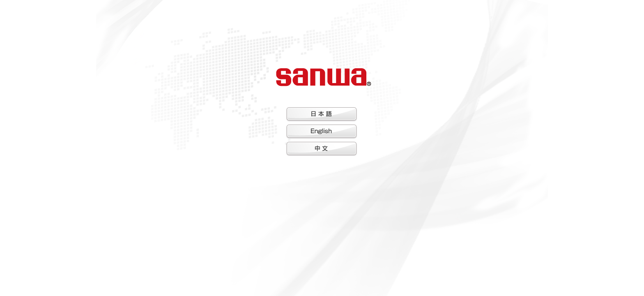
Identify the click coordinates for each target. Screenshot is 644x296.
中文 (322, 149)
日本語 (322, 114)
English (322, 132)
